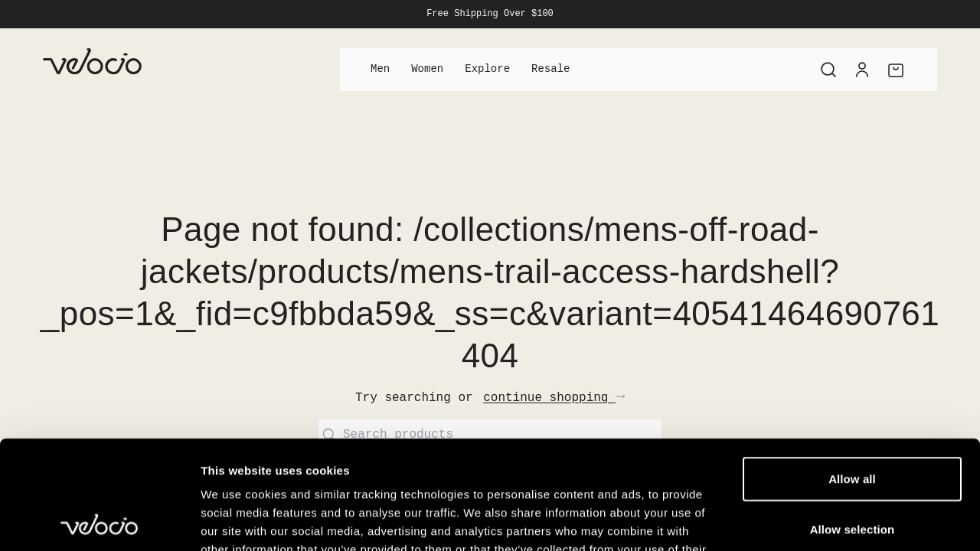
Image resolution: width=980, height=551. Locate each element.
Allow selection (853, 421)
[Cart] (896, 70)
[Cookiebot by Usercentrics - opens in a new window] (99, 521)
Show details (804, 521)
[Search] (828, 70)
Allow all (852, 370)
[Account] (862, 70)
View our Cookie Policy (320, 459)
